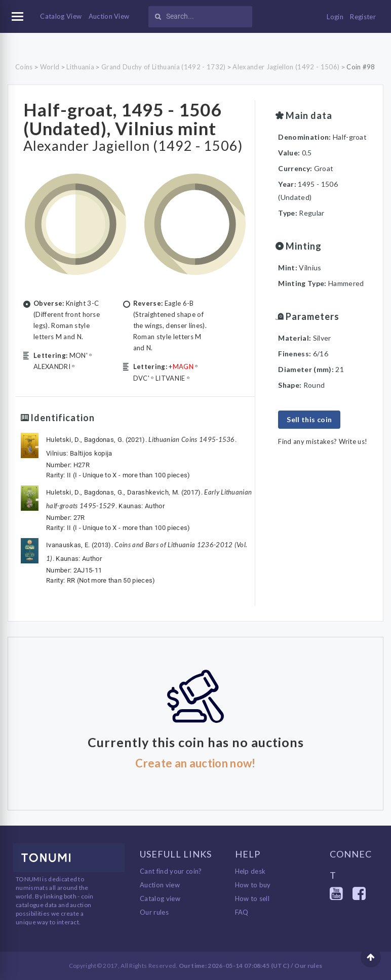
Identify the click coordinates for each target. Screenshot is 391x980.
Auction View (109, 16)
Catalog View (61, 16)
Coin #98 (361, 67)
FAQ (242, 912)
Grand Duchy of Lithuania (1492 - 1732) (163, 67)
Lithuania (80, 67)
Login (335, 17)
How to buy (253, 885)
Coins (24, 67)
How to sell (252, 899)
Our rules (154, 912)
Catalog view (160, 899)
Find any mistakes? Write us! (323, 441)
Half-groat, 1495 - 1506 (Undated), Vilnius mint (122, 119)
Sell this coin (309, 419)
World (50, 67)
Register (363, 17)
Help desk (250, 871)
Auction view (160, 885)
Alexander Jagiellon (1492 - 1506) (286, 67)
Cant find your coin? (171, 871)
